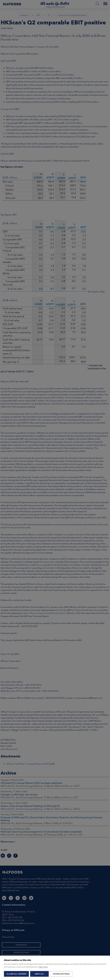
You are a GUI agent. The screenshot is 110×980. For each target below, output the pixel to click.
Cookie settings (61, 974)
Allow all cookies (16, 974)
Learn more (43, 967)
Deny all (39, 974)
